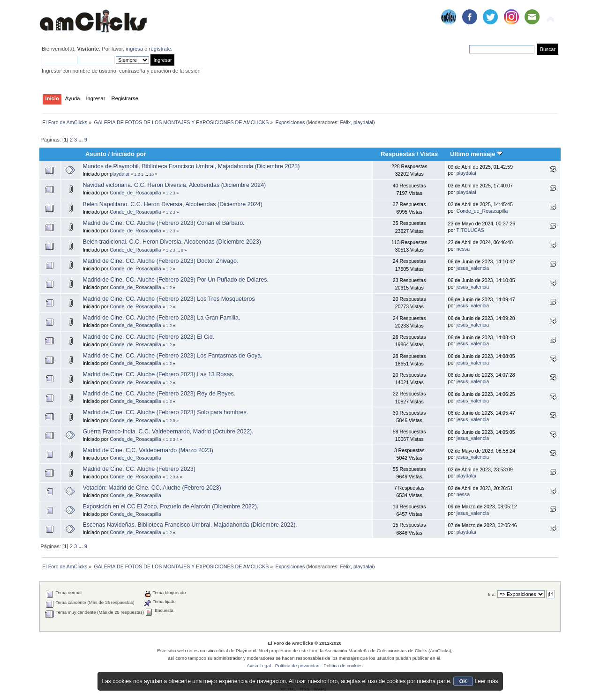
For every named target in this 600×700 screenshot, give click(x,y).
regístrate (160, 49)
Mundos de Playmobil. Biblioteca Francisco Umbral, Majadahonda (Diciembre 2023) (191, 166)
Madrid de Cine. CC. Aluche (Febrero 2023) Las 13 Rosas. (158, 374)
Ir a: (492, 594)
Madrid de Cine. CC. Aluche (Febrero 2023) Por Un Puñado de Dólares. (175, 280)
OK (463, 681)
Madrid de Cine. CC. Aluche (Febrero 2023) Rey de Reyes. (159, 394)
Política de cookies (343, 666)
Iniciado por (129, 154)
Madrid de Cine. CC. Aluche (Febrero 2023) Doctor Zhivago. (160, 261)
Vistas (429, 154)
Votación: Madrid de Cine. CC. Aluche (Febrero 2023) (152, 488)
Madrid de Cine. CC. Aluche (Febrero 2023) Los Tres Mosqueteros (169, 299)
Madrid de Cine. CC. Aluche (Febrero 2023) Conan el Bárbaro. (163, 223)
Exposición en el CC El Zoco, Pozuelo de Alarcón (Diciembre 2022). (170, 506)
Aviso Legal (259, 666)
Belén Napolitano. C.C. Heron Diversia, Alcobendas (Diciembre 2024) (172, 204)
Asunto (96, 154)
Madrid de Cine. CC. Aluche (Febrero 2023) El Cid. (148, 337)
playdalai (363, 122)
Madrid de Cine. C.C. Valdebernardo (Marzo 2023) (148, 450)
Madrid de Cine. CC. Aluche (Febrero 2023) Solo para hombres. (165, 412)
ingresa (134, 49)
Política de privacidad (297, 666)
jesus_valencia (473, 268)
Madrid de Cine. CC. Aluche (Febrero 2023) (139, 469)
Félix (346, 122)
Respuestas (398, 154)
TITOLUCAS (470, 230)
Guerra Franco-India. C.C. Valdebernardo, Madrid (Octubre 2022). (168, 432)
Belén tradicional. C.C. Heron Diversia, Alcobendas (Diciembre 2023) (172, 242)
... (81, 140)
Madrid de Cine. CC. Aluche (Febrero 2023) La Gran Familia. (161, 318)
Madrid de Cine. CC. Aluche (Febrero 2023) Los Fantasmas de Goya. (172, 356)
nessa (463, 249)
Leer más (486, 681)
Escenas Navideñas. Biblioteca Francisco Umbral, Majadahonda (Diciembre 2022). (190, 525)
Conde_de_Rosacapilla (135, 193)
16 (151, 174)
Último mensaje (476, 154)
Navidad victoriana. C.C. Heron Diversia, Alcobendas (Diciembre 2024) (174, 185)
